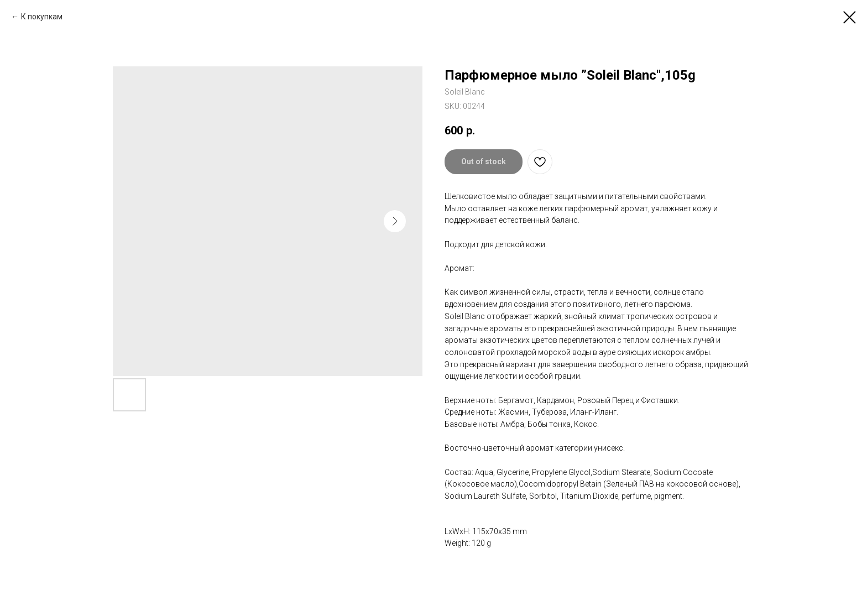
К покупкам (42, 17)
